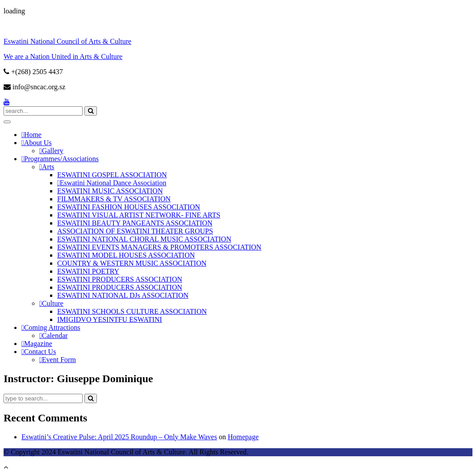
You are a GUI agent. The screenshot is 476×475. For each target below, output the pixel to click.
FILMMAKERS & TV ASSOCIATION (114, 199)
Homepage (243, 437)
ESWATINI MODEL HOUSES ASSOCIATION (126, 255)
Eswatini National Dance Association (113, 183)
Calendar (55, 335)
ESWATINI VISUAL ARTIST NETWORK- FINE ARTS (139, 215)
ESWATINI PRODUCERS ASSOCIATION (120, 279)
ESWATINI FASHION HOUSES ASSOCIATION (129, 207)
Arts (48, 167)
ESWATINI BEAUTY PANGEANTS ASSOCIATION (135, 223)
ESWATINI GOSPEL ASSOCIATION (112, 175)
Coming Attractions (52, 327)
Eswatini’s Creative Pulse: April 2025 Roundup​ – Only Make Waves (119, 437)
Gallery (53, 151)
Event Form (59, 360)
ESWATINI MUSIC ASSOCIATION (110, 191)
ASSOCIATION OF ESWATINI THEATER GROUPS (135, 231)
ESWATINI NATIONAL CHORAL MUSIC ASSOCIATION (144, 239)
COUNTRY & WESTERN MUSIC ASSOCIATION (132, 263)
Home (33, 135)
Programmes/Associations (61, 159)
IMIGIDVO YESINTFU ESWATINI (110, 319)
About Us (38, 143)
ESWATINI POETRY (88, 271)
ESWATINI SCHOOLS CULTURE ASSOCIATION (132, 311)
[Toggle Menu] (7, 122)
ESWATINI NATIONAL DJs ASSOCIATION (123, 295)
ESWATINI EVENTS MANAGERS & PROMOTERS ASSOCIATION (159, 247)
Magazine (38, 344)
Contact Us (40, 352)
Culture (53, 303)
